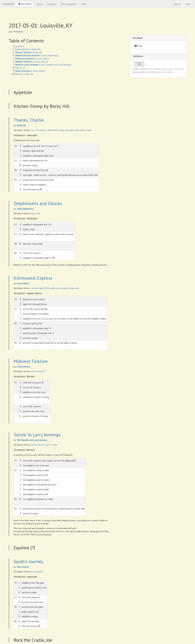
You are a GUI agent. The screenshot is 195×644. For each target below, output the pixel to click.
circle (38, 213)
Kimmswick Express (33, 278)
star (77, 130)
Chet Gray (18, 32)
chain (89, 130)
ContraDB (8, 4)
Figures (39, 4)
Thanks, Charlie (29, 120)
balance (43, 130)
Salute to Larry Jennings (37, 435)
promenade (74, 288)
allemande (53, 130)
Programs (52, 4)
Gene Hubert (23, 283)
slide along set (38, 371)
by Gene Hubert (32, 59)
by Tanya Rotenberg (36, 55)
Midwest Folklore (31, 361)
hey (33, 213)
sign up (177, 4)
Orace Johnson (24, 367)
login (188, 4)
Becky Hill (21, 125)
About (84, 4)
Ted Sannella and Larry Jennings (32, 440)
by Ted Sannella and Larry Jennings (43, 65)
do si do (35, 130)
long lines (70, 130)
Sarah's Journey (28, 561)
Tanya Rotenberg (25, 209)
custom (83, 130)
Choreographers (69, 4)
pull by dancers (38, 445)
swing (61, 130)
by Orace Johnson (32, 62)
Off (139, 64)
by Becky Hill (28, 52)
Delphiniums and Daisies (38, 203)
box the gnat (37, 572)
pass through (61, 288)
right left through (46, 288)
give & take (52, 445)
